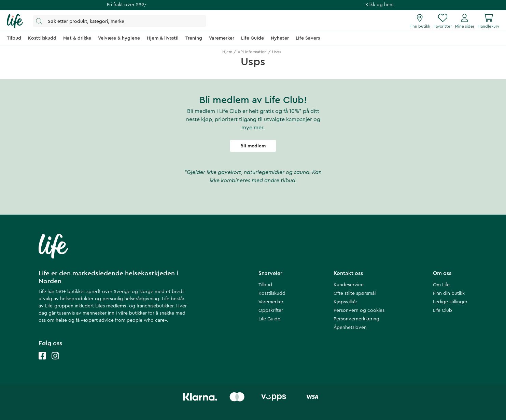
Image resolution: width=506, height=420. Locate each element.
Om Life (441, 285)
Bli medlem (253, 146)
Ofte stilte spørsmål (355, 293)
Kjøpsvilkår (345, 302)
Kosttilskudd (272, 293)
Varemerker (271, 302)
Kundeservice (349, 285)
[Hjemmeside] (15, 21)
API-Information (252, 52)
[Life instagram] (55, 363)
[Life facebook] (42, 363)
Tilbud (265, 285)
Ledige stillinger (450, 302)
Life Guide (269, 319)
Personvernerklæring (356, 319)
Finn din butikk (449, 293)
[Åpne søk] (120, 21)
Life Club (442, 310)
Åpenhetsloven (350, 328)
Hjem (227, 52)
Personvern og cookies (359, 310)
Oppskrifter (271, 310)
